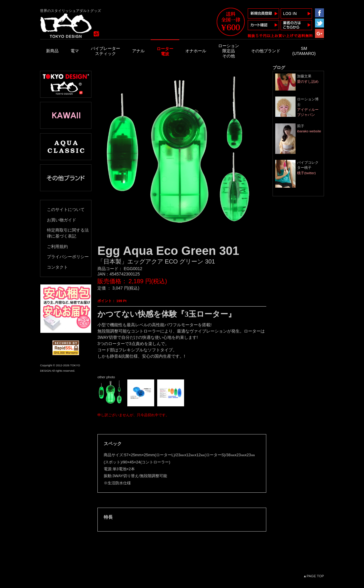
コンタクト (57, 267)
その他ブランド (266, 51)
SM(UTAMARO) (304, 51)
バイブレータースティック (105, 51)
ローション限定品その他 (229, 51)
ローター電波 (165, 51)
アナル (138, 51)
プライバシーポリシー (68, 257)
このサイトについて (66, 209)
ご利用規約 (57, 246)
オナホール (196, 51)
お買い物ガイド (62, 220)
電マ (75, 51)
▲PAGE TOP (314, 576)
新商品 (52, 51)
